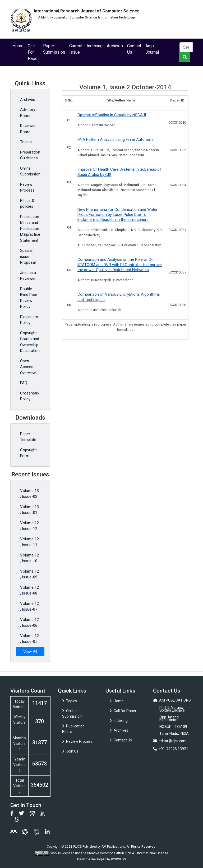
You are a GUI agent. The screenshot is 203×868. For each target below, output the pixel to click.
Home (18, 46)
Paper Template (28, 437)
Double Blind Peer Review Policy (29, 298)
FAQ (24, 383)
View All (30, 652)
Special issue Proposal (28, 256)
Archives (115, 46)
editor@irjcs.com (173, 741)
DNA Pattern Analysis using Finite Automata (116, 140)
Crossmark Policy (30, 396)
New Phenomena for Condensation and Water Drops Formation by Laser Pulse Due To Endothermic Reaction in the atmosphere (117, 215)
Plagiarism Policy (29, 320)
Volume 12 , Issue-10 (29, 558)
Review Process (27, 187)
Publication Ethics (73, 729)
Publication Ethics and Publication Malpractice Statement (30, 229)
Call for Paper (123, 711)
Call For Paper (33, 52)
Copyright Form (28, 453)
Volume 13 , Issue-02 (29, 494)
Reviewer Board (28, 129)
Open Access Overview (28, 367)
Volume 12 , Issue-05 (29, 639)
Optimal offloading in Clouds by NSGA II (112, 115)
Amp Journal (152, 49)
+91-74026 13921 (173, 749)
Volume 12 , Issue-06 (29, 623)
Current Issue (76, 49)
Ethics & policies (27, 204)
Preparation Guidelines (30, 155)
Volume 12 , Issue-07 (29, 607)
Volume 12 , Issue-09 (29, 574)
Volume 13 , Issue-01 (29, 510)
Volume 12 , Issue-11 (29, 542)
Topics (26, 142)
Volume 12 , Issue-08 (29, 590)
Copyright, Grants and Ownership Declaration (30, 342)
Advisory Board (28, 113)
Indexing (95, 46)
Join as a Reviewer (28, 276)
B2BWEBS (118, 859)
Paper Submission (54, 49)
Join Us (70, 751)
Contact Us (134, 49)
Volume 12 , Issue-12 (29, 526)
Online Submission (30, 171)
